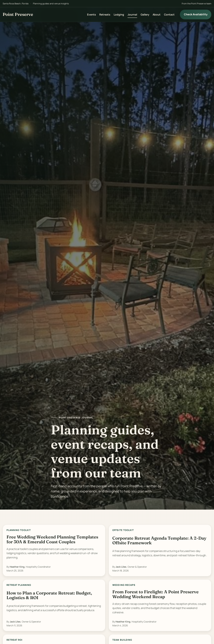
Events (91, 15)
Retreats (105, 15)
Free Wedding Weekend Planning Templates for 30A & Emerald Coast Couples (52, 539)
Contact (169, 15)
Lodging (119, 15)
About (157, 15)
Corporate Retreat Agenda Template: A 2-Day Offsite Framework (159, 541)
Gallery (145, 15)
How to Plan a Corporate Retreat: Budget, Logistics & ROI (49, 595)
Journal (132, 15)
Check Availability (196, 14)
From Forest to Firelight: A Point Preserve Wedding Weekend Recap (155, 594)
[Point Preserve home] (18, 15)
